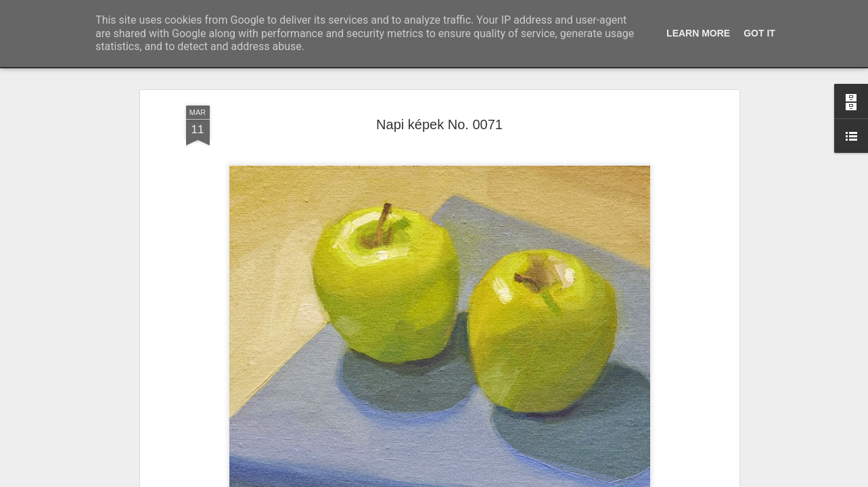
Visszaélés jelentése (520, 480)
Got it (759, 33)
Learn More (698, 33)
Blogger (470, 480)
